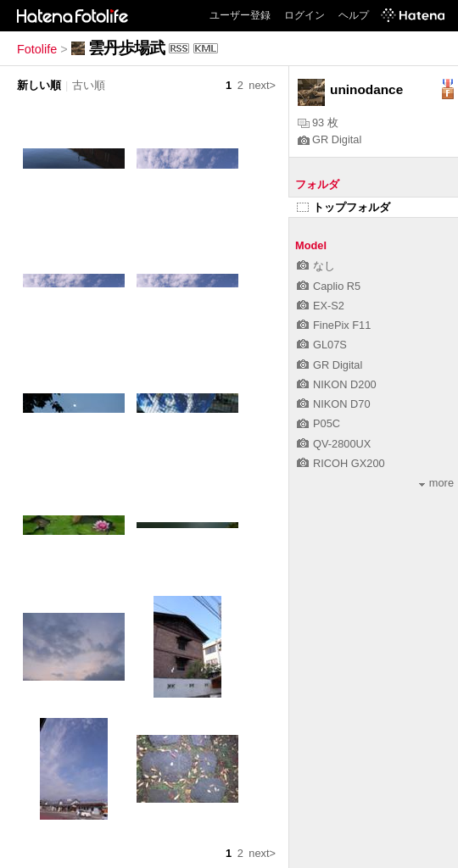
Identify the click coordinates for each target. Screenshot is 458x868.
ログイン (304, 15)
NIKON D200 (337, 384)
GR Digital (330, 139)
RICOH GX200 (341, 463)
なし (316, 266)
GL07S (322, 345)
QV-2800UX (334, 444)
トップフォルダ (343, 207)
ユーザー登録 (240, 15)
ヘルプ (354, 15)
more (436, 483)
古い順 (89, 85)
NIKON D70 (334, 404)
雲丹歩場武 (126, 48)
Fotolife (37, 49)
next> (262, 85)
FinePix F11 (334, 325)
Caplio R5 (329, 286)
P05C (318, 423)
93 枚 (318, 122)
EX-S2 (321, 306)
